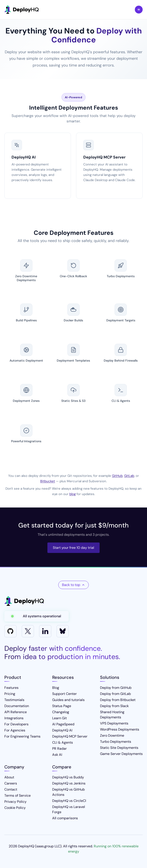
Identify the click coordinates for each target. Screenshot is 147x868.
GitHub (117, 476)
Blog (56, 688)
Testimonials (14, 700)
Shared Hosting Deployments (112, 715)
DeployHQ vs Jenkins (69, 783)
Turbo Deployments (116, 742)
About (9, 777)
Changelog (61, 712)
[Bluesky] (63, 631)
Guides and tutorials (68, 700)
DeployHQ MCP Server (70, 736)
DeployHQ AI (62, 730)
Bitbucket (48, 481)
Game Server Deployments (121, 754)
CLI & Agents (63, 742)
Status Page (62, 706)
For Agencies (15, 730)
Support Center (64, 694)
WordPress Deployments (120, 729)
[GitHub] (10, 631)
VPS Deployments (114, 723)
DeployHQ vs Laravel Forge (69, 809)
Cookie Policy (15, 808)
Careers (11, 783)
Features (11, 688)
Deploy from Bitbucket (118, 700)
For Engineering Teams (22, 736)
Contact (11, 789)
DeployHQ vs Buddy (68, 777)
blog (73, 494)
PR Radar (59, 749)
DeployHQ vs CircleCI (69, 801)
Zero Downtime (112, 735)
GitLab (129, 476)
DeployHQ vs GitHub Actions (68, 792)
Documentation (17, 706)
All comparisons (65, 818)
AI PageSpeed (63, 724)
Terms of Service (18, 795)
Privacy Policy (15, 802)
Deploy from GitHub (116, 688)
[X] (28, 631)
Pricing (10, 694)
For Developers (16, 724)
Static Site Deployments (119, 748)
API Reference (16, 712)
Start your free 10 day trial (73, 548)
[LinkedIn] (45, 631)
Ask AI (57, 755)
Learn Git (59, 718)
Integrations (14, 718)
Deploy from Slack (114, 706)
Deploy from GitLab (115, 694)
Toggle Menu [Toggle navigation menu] (139, 10)
